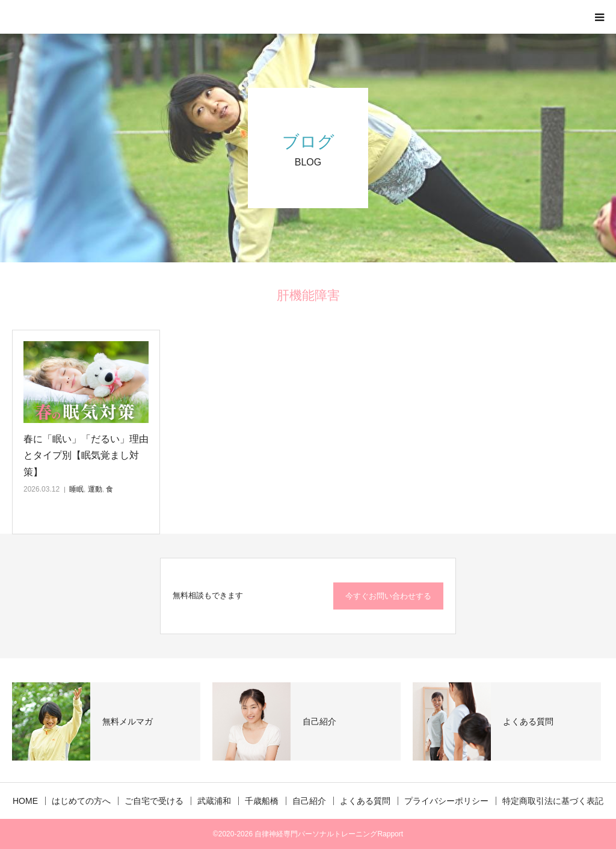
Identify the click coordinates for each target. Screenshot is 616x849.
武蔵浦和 (214, 801)
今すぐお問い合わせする (388, 596)
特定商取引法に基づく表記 (553, 801)
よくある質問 (365, 801)
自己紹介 (309, 801)
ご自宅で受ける (154, 801)
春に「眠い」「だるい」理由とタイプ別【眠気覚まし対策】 (86, 455)
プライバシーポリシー (446, 801)
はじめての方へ (81, 801)
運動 (95, 489)
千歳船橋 (262, 801)
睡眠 (76, 489)
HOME (25, 801)
